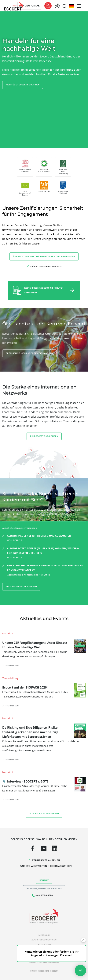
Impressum (44, 935)
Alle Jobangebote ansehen (21, 587)
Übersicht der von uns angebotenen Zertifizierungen (44, 256)
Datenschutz (44, 944)
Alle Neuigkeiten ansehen (44, 814)
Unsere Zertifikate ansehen (46, 266)
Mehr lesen (12, 666)
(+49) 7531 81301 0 (44, 895)
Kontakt (44, 880)
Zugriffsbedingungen (44, 940)
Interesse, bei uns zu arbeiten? (44, 889)
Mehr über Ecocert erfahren (23, 85)
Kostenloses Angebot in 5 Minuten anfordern (44, 290)
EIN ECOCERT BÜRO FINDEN (44, 436)
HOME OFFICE (46, 538)
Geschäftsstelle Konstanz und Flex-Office (46, 570)
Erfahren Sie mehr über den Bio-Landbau (29, 353)
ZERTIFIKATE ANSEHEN (46, 860)
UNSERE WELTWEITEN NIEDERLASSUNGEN (46, 866)
